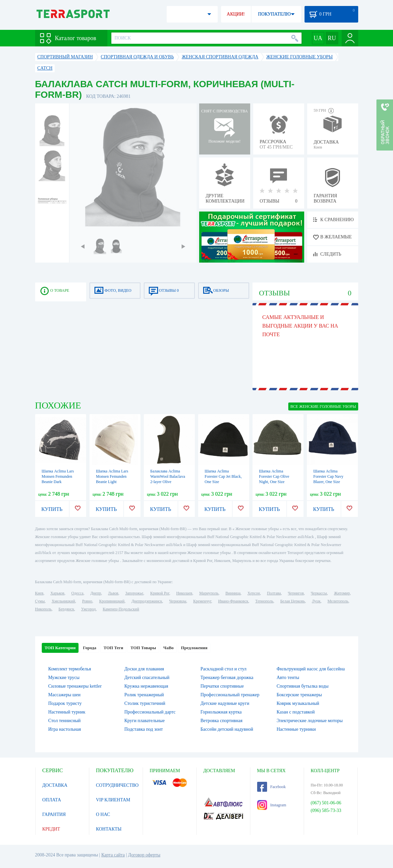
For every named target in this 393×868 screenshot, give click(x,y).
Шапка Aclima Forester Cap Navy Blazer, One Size (329, 476)
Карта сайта (113, 855)
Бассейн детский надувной (227, 729)
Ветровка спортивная (222, 721)
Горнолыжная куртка (221, 712)
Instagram (272, 805)
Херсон (254, 593)
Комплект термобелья (70, 669)
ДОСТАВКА (55, 785)
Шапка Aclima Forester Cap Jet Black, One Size (223, 476)
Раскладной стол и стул (224, 669)
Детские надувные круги (225, 703)
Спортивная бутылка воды (303, 686)
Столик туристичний (145, 703)
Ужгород (88, 609)
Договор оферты (144, 855)
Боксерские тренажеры (299, 695)
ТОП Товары (143, 648)
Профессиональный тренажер (230, 695)
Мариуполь (209, 593)
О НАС (103, 814)
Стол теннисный (65, 721)
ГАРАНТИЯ (54, 814)
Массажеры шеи (65, 695)
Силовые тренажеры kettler (75, 686)
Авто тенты (288, 678)
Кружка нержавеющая (146, 686)
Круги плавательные (144, 721)
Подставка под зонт (143, 729)
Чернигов (296, 593)
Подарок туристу (65, 703)
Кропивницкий (112, 601)
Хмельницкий (63, 601)
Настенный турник (67, 712)
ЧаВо (168, 648)
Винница (233, 593)
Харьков (57, 593)
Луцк (316, 601)
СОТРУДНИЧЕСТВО (117, 785)
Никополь (43, 609)
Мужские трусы (64, 678)
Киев (39, 593)
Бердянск (66, 609)
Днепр (96, 593)
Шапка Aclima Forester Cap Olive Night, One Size (274, 476)
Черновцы (178, 601)
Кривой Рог (160, 593)
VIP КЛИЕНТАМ (113, 800)
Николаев (184, 593)
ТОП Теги (113, 648)
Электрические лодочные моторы (310, 721)
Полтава (274, 593)
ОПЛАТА (52, 800)
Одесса (77, 593)
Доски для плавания (144, 669)
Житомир (342, 593)
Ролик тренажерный (144, 695)
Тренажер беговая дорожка (227, 678)
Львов (113, 593)
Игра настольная (65, 729)
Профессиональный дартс (150, 712)
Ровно (87, 601)
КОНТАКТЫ (109, 829)
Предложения (194, 648)
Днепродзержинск (147, 601)
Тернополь (264, 601)
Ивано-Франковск (233, 601)
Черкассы (319, 593)
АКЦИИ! (236, 14)
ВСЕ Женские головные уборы (323, 406)
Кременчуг (202, 601)
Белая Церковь (293, 601)
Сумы (40, 601)
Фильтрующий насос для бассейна (311, 669)
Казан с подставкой (296, 712)
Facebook (272, 787)
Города (89, 648)
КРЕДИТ (51, 829)
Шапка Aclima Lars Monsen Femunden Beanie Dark (58, 476)
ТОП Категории (60, 648)
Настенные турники (296, 729)
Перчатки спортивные (222, 686)
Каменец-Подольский (121, 609)
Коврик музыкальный (298, 703)
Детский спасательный (147, 678)
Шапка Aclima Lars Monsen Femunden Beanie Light (112, 476)
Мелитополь (338, 601)
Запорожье (134, 593)
